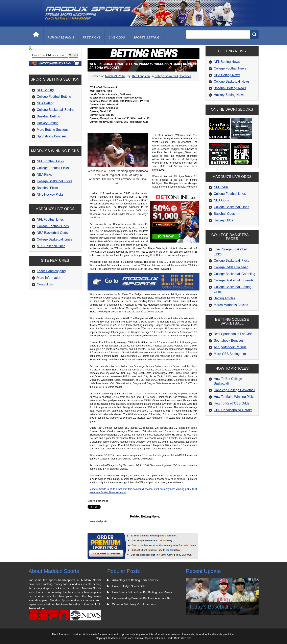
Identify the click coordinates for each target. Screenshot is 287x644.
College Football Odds (53, 254)
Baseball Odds (224, 214)
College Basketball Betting (56, 137)
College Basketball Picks (55, 209)
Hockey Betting (48, 150)
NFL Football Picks (50, 189)
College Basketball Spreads (234, 280)
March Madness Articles (231, 305)
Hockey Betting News (229, 95)
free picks (91, 37)
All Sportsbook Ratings (230, 347)
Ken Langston (141, 76)
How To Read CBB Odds (232, 403)
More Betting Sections (53, 157)
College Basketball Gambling (234, 274)
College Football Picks (53, 195)
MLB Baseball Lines (51, 273)
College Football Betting (54, 124)
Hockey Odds (223, 220)
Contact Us (45, 312)
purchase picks (61, 37)
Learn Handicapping (51, 298)
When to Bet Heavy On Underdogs (134, 604)
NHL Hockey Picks (50, 222)
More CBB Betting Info (230, 354)
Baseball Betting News (230, 88)
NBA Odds (221, 200)
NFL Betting (45, 117)
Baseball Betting (49, 144)
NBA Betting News (227, 75)
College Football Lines (230, 194)
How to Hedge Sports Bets (129, 586)
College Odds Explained (231, 267)
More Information (49, 305)
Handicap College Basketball (234, 390)
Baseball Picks (47, 215)
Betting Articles (224, 298)
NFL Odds (221, 187)
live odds (117, 37)
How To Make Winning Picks (234, 397)
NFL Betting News (227, 62)
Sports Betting (146, 37)
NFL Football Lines (50, 247)
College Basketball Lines (55, 267)
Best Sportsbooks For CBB (233, 334)
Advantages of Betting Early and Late (136, 580)
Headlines (185, 76)
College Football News (230, 68)
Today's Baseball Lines (216, 607)
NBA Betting (46, 130)
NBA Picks (44, 202)
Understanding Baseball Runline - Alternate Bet (142, 598)
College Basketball (166, 76)
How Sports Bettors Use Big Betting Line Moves (142, 592)
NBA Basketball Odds (52, 260)
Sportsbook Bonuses (52, 164)
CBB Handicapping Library (233, 410)
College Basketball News (232, 81)
